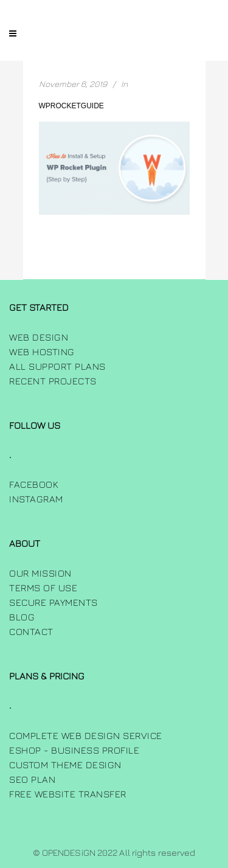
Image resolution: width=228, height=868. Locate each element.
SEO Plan (32, 779)
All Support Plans (57, 366)
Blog (22, 617)
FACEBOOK (34, 484)
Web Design (39, 337)
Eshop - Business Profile (74, 750)
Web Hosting (42, 352)
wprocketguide (71, 106)
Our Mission (40, 573)
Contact (31, 631)
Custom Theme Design (65, 765)
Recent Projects (53, 381)
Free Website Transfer (68, 794)
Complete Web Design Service (86, 735)
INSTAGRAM (36, 499)
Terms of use (43, 588)
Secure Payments (54, 602)
